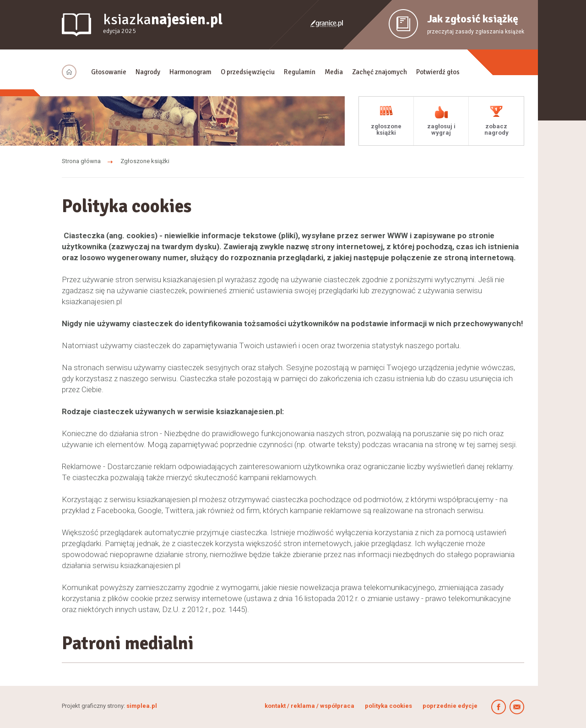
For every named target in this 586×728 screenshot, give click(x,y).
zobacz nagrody (496, 129)
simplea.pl (142, 706)
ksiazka (163, 24)
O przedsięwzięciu (248, 72)
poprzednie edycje (450, 706)
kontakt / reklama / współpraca (310, 706)
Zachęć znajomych (380, 72)
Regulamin (300, 72)
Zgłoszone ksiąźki (145, 161)
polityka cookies (388, 706)
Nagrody (148, 72)
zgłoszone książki (386, 129)
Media (334, 72)
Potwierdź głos (438, 72)
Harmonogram (190, 72)
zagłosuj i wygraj (441, 129)
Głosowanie (109, 72)
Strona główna (81, 161)
